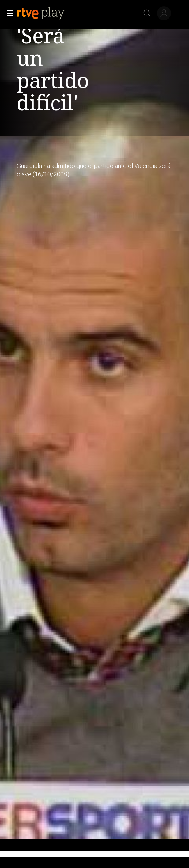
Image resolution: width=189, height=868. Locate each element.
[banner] (46, 13)
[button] (8, 13)
